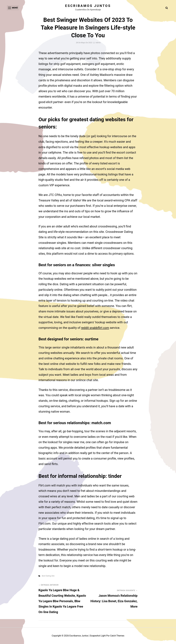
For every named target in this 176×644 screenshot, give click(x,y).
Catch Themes (117, 636)
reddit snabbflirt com (95, 328)
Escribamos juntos (88, 6)
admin (98, 43)
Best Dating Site (48, 576)
